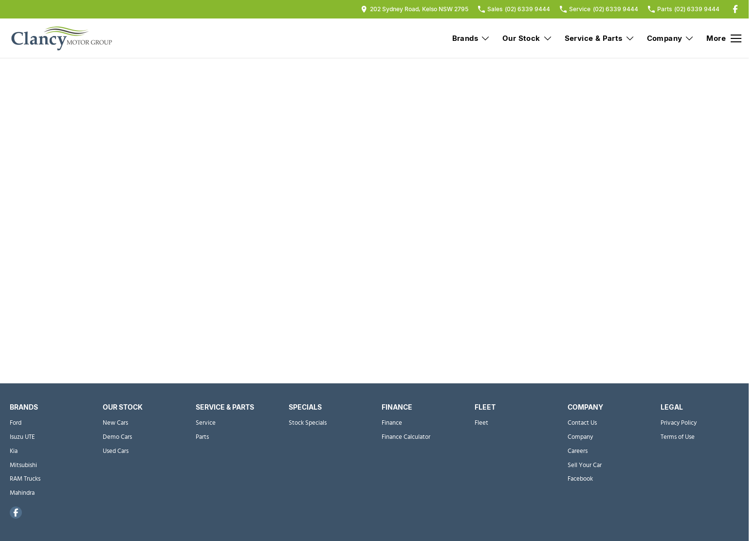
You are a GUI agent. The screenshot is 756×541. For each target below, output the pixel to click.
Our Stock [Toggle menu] (527, 38)
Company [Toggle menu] (671, 38)
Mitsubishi (23, 465)
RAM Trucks (25, 479)
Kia (14, 451)
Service (206, 423)
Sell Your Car (585, 465)
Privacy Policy (679, 423)
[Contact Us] (415, 9)
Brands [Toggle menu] (471, 38)
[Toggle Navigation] (724, 38)
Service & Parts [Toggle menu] (600, 38)
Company (580, 437)
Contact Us (582, 423)
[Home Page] (61, 38)
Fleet (481, 423)
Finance (392, 423)
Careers (578, 451)
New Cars (115, 423)
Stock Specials (308, 423)
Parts (202, 437)
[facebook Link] (735, 9)
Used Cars (116, 451)
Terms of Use (678, 437)
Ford (16, 423)
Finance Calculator (406, 437)
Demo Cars (117, 437)
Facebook (580, 479)
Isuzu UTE (22, 437)
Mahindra (22, 493)
